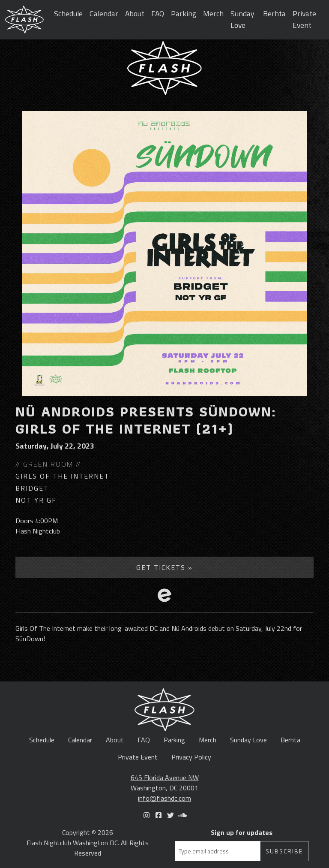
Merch (213, 14)
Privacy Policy (191, 757)
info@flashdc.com (164, 798)
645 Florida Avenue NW (165, 778)
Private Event (304, 19)
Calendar (104, 14)
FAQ (158, 14)
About (135, 14)
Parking (184, 14)
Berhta (274, 14)
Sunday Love (242, 19)
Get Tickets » (164, 567)
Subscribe (284, 851)
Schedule (68, 14)
